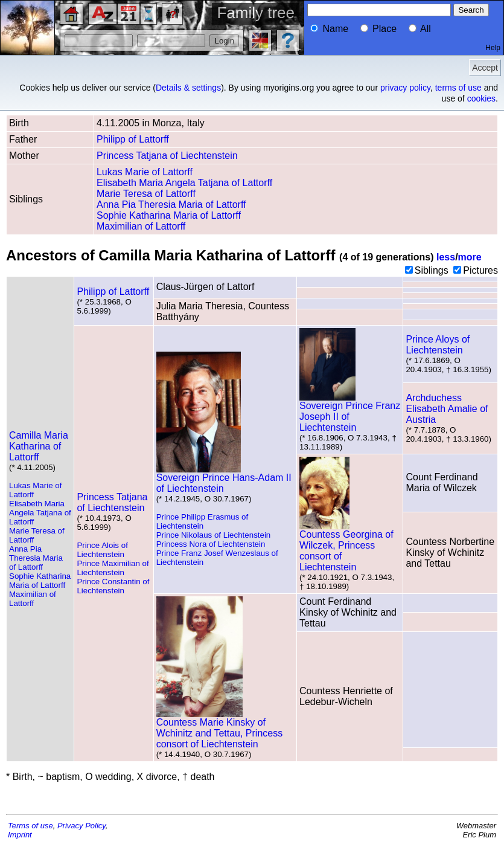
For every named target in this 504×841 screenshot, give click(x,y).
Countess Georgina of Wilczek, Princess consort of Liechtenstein (346, 546)
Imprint (20, 835)
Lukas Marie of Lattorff (145, 172)
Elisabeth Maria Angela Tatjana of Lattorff (184, 183)
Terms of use (30, 826)
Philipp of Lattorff (133, 139)
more (470, 257)
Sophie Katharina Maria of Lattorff (169, 215)
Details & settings (188, 88)
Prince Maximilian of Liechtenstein (113, 568)
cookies (481, 98)
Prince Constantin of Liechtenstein (113, 586)
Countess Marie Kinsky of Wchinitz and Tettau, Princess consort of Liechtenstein (220, 729)
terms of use (458, 88)
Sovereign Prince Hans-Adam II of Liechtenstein (224, 479)
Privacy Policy (81, 826)
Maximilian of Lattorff (141, 226)
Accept (485, 68)
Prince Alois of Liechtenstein (102, 550)
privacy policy (405, 88)
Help (493, 48)
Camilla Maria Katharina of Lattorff (39, 446)
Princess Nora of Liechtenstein (211, 544)
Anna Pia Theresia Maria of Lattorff (171, 205)
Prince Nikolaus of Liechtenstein (214, 535)
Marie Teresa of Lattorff (146, 194)
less (446, 257)
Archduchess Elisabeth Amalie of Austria (447, 409)
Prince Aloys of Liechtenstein (438, 345)
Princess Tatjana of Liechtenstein (167, 156)
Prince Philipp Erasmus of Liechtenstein (203, 521)
